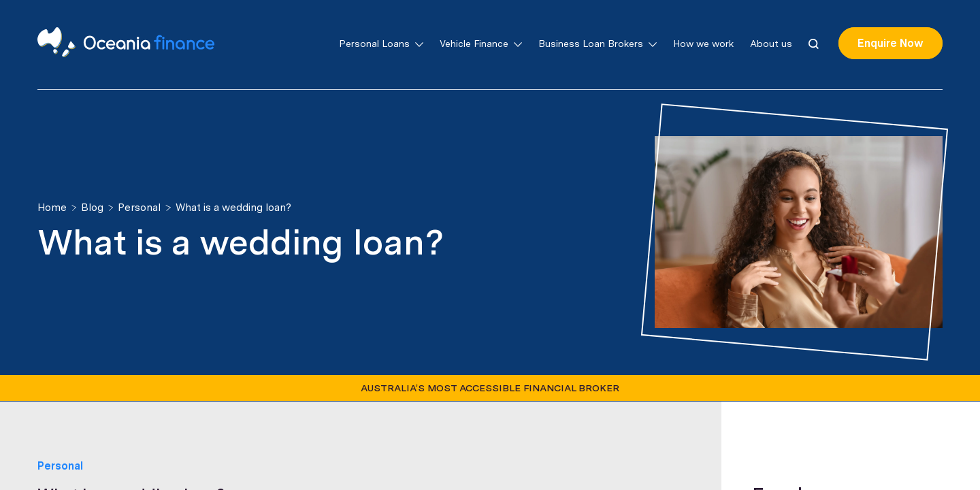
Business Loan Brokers (598, 44)
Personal (60, 466)
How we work (703, 44)
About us (771, 44)
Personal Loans (381, 44)
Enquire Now (891, 43)
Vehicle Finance (481, 44)
